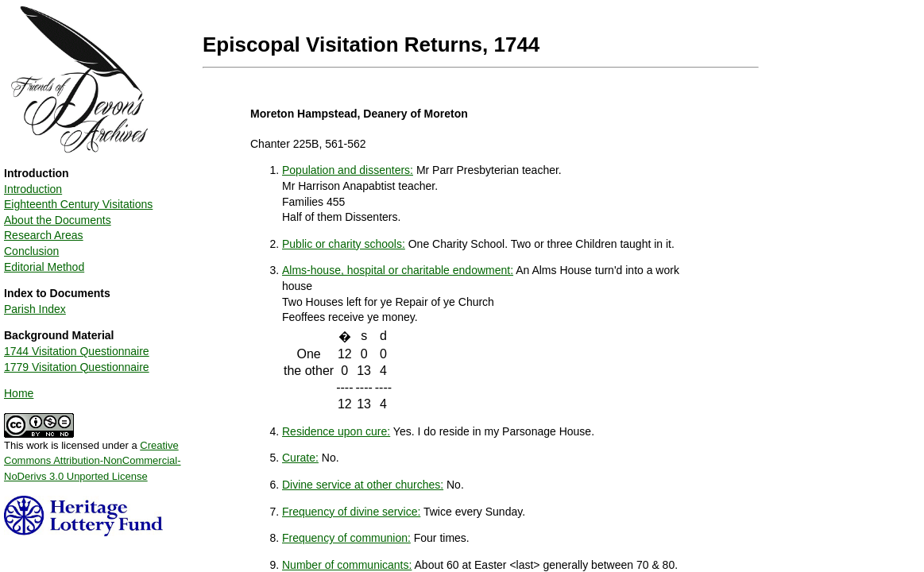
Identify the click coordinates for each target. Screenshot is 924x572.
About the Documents (58, 220)
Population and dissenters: (348, 170)
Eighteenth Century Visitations (78, 204)
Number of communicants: (347, 565)
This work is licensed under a (93, 455)
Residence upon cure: (336, 431)
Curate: (300, 458)
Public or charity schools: (344, 244)
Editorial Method (44, 267)
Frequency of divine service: (351, 512)
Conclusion (31, 251)
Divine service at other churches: (363, 485)
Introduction (33, 189)
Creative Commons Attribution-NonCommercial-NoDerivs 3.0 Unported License (93, 461)
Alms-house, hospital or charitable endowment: (398, 270)
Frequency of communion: (346, 538)
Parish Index (35, 309)
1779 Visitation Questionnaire (77, 367)
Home (19, 393)
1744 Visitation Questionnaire (77, 351)
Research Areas (44, 235)
